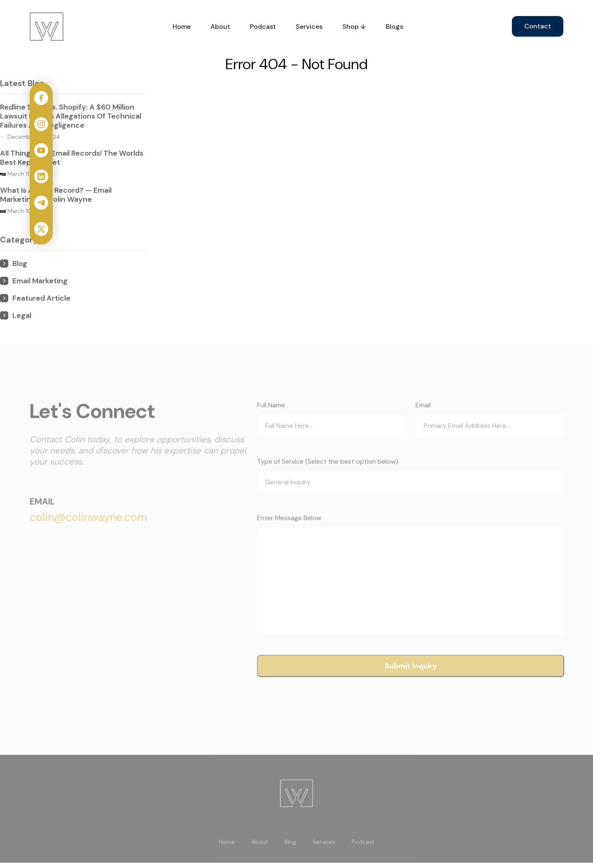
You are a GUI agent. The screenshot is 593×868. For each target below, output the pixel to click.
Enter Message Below (289, 536)
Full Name (271, 423)
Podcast (263, 27)
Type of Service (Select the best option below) (328, 479)
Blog (290, 860)
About (220, 27)
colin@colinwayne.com (88, 535)
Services (309, 27)
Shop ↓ (354, 27)
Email (423, 423)
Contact (538, 26)
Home (182, 27)
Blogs (395, 27)
